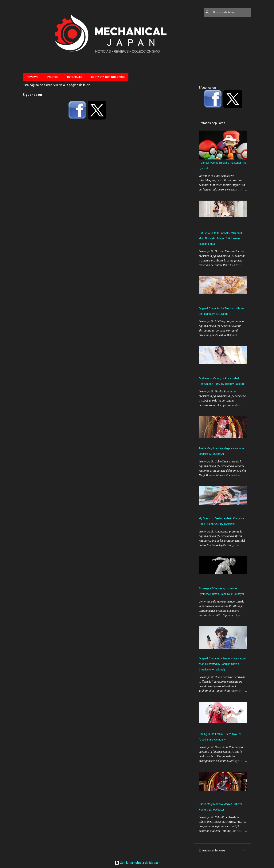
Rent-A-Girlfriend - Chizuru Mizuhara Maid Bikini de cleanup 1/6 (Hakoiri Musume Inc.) (220, 238)
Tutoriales (74, 77)
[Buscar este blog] (231, 12)
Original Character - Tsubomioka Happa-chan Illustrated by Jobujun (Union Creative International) (222, 664)
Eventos (51, 77)
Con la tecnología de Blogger (137, 863)
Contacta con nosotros (107, 77)
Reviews (31, 77)
